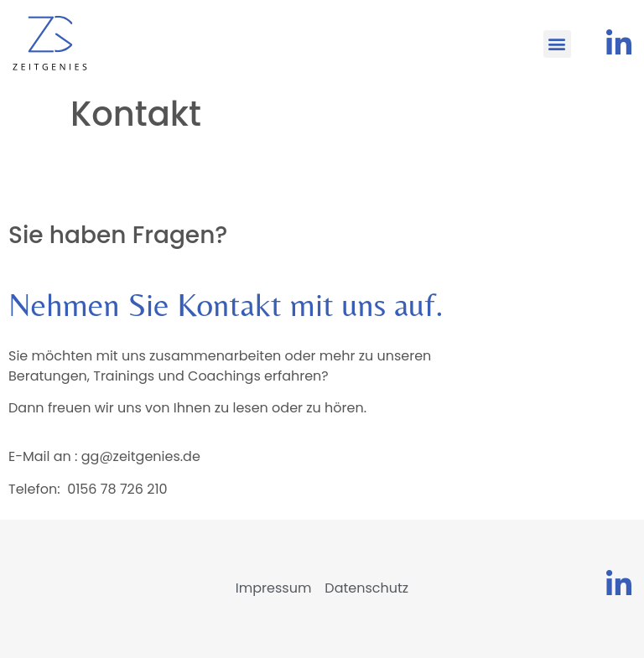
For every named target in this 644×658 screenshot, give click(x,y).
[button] (557, 44)
